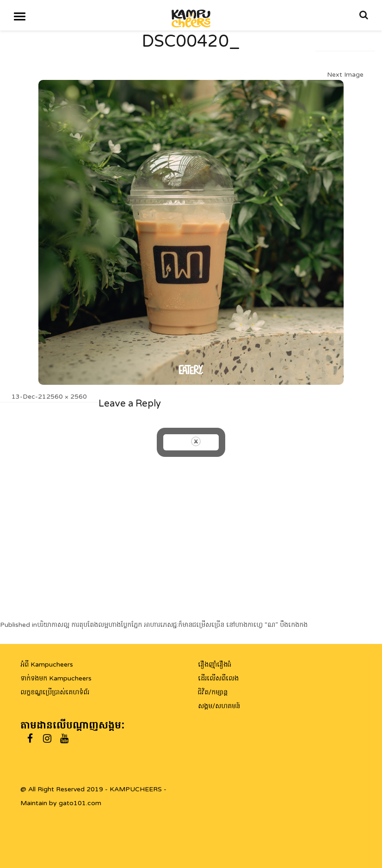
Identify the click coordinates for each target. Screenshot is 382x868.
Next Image (345, 75)
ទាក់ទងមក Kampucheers (56, 678)
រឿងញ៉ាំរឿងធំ (215, 665)
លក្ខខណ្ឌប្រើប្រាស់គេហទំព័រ (55, 692)
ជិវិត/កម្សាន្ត (213, 692)
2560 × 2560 (67, 397)
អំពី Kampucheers (47, 665)
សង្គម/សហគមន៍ (219, 706)
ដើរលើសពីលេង (218, 678)
